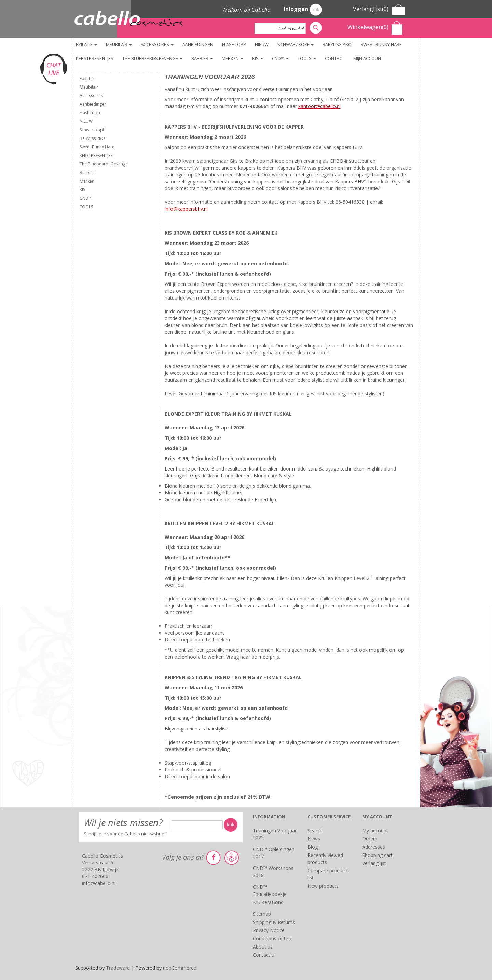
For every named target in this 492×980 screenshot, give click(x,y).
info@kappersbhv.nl (186, 209)
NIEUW (262, 44)
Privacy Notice (269, 930)
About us (263, 947)
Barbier (202, 58)
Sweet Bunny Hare (381, 44)
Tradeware (119, 968)
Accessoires (157, 44)
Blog (313, 847)
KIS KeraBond (268, 902)
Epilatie (86, 44)
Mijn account (368, 58)
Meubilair (119, 44)
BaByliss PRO (337, 44)
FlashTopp (234, 44)
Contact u (264, 955)
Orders (370, 839)
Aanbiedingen (198, 44)
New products (323, 886)
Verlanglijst (374, 863)
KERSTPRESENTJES (95, 58)
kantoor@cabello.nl (319, 106)
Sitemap (262, 914)
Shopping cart (377, 855)
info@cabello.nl (99, 883)
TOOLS (307, 58)
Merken (233, 58)
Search (315, 830)
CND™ (280, 58)
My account (375, 830)
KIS (258, 58)
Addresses (374, 847)
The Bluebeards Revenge (152, 58)
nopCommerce (180, 968)
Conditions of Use (273, 938)
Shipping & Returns (274, 922)
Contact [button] (335, 58)
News (314, 839)
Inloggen (303, 10)
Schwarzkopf (296, 44)
